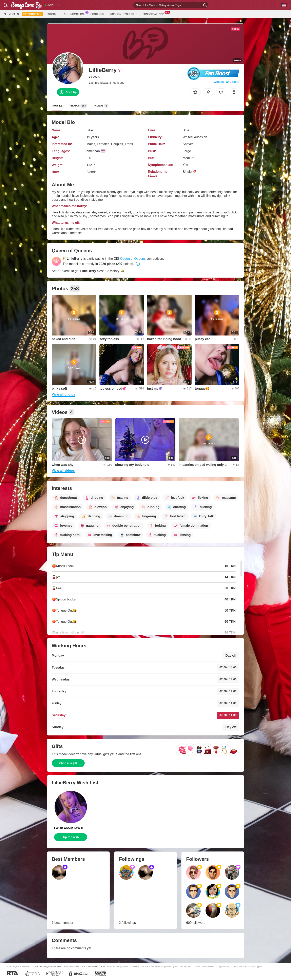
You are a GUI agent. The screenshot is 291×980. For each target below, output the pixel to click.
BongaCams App (154, 14)
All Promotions (76, 14)
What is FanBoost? (226, 82)
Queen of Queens (133, 259)
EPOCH (79, 966)
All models (11, 14)
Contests (97, 14)
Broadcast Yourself (123, 14)
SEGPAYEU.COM (96, 966)
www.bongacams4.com (50, 966)
